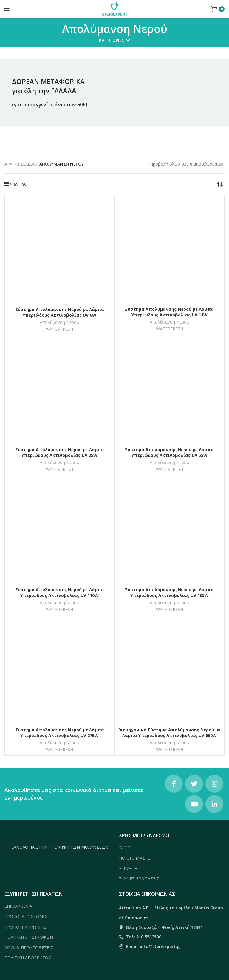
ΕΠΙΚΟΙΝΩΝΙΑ (18, 906)
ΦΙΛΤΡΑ (18, 184)
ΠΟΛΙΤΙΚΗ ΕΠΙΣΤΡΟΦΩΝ (29, 937)
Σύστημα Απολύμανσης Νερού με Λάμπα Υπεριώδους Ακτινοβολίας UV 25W (60, 453)
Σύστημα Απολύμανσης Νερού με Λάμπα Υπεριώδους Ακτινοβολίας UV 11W (169, 312)
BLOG (125, 848)
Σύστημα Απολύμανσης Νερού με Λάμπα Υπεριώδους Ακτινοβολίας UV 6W (60, 312)
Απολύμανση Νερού (59, 322)
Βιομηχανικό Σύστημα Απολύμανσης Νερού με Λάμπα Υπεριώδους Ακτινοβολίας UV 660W (169, 733)
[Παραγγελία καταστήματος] (220, 184)
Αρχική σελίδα (20, 164)
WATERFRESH (59, 329)
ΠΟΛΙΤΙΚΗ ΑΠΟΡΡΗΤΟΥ (28, 958)
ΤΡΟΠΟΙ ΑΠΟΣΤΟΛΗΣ (26, 917)
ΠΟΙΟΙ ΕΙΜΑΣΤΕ (134, 858)
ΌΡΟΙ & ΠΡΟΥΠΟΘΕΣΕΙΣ (29, 948)
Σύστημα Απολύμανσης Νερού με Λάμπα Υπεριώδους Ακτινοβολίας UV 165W (169, 593)
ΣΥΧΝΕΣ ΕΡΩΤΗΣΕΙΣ (139, 879)
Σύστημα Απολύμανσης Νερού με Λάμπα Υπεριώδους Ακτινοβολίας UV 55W (169, 453)
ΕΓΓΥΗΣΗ (128, 868)
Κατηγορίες (112, 40)
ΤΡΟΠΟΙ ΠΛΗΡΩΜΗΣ (25, 927)
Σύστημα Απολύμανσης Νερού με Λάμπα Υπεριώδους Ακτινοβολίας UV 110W (60, 593)
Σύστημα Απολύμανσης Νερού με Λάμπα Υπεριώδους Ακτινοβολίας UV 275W (60, 733)
